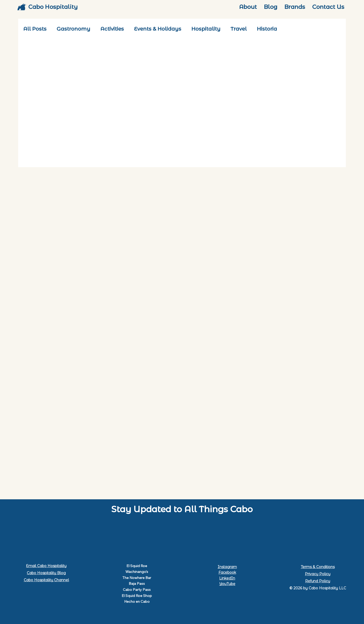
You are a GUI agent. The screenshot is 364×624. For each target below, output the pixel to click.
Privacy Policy (318, 574)
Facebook (227, 572)
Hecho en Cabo (137, 601)
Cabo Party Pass (137, 590)
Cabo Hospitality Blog (46, 573)
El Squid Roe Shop (137, 596)
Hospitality (206, 29)
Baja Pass (137, 584)
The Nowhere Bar (137, 578)
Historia (267, 29)
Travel (239, 29)
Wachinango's (137, 572)
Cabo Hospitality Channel (46, 580)
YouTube (227, 584)
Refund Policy (318, 581)
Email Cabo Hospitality (46, 566)
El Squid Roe (137, 566)
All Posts (35, 29)
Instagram (227, 567)
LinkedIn (227, 578)
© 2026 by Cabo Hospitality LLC (318, 588)
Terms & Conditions (318, 567)
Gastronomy (73, 29)
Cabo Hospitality (53, 7)
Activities (112, 29)
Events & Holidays (158, 29)
